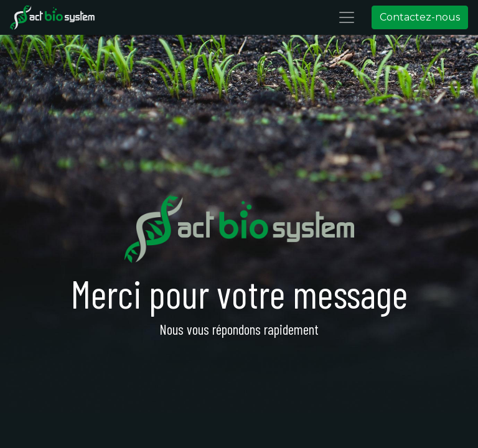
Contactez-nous (420, 17)
